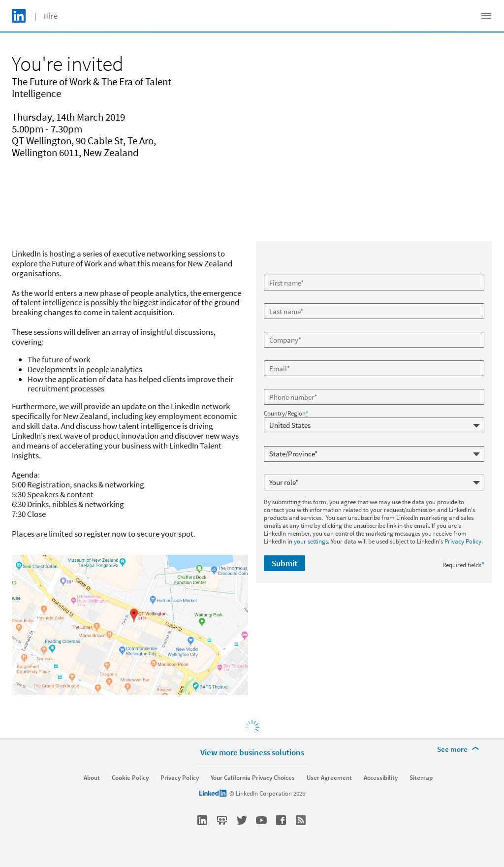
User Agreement (329, 778)
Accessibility (381, 778)
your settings (311, 541)
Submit (284, 563)
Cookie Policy (130, 778)
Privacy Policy (463, 541)
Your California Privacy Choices (253, 778)
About (92, 778)
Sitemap (421, 778)
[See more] (460, 749)
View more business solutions (252, 752)
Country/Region (286, 414)
